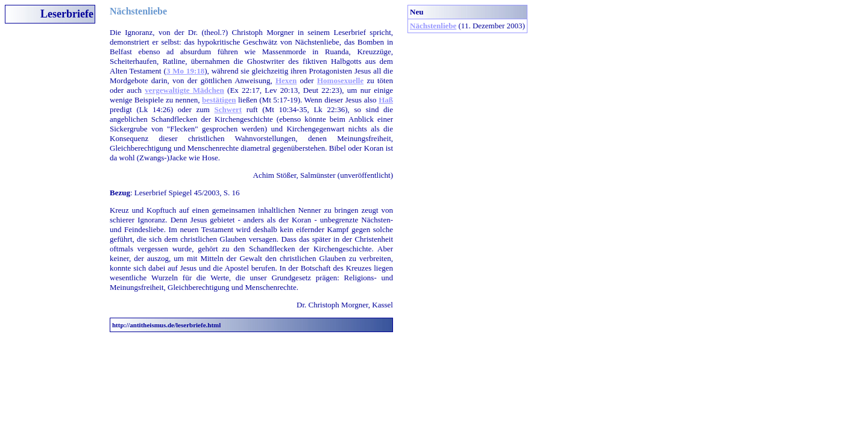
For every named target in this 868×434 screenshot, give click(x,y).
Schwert (228, 109)
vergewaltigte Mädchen (184, 90)
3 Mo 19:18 (185, 71)
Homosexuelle (340, 80)
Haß (386, 100)
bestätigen (219, 100)
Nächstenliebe (433, 26)
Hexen (286, 80)
